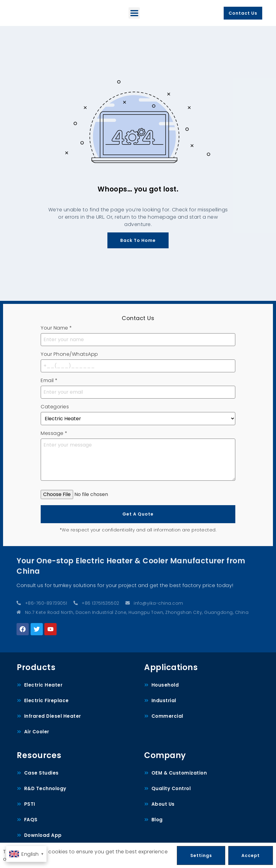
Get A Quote (138, 514)
